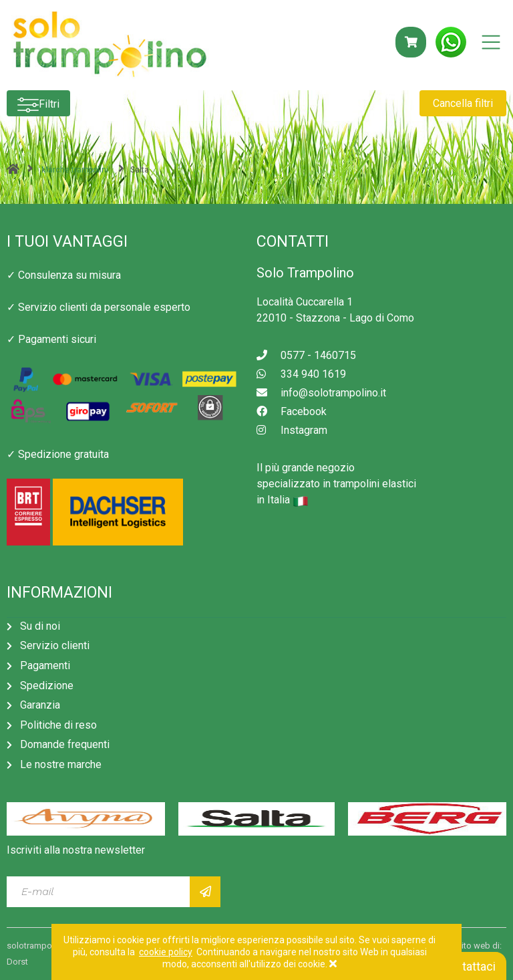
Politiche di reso (58, 725)
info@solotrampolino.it (321, 393)
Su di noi (40, 626)
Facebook (292, 411)
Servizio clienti (55, 645)
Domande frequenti (65, 744)
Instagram (292, 430)
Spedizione (47, 686)
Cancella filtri (463, 103)
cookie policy (166, 952)
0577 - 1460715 (306, 355)
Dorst (17, 962)
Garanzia (40, 705)
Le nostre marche (61, 764)
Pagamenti (45, 665)
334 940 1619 (301, 374)
